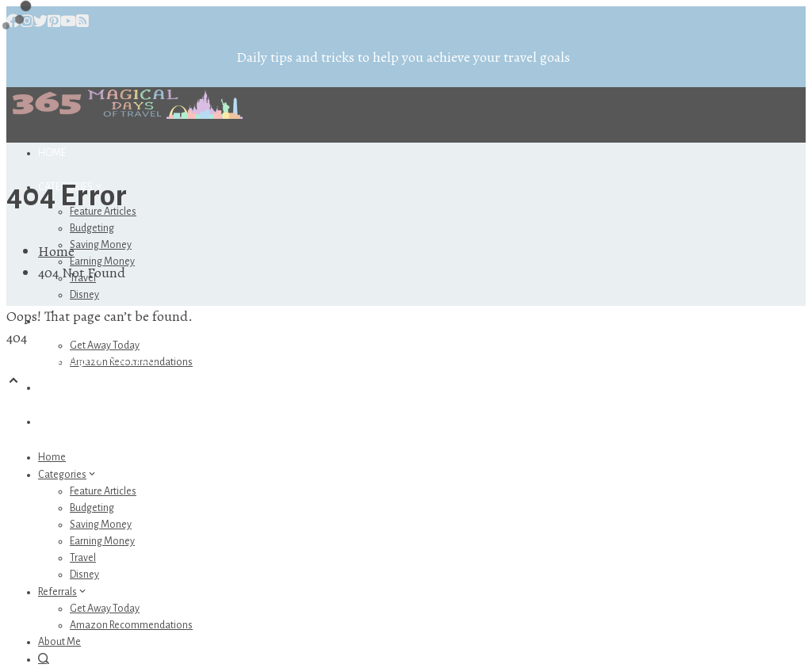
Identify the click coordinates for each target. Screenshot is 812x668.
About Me (61, 387)
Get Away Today (105, 345)
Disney (84, 295)
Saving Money (101, 245)
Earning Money (102, 541)
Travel (83, 558)
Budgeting (92, 228)
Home (52, 153)
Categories (68, 475)
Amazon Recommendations (131, 625)
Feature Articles (103, 491)
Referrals (63, 592)
